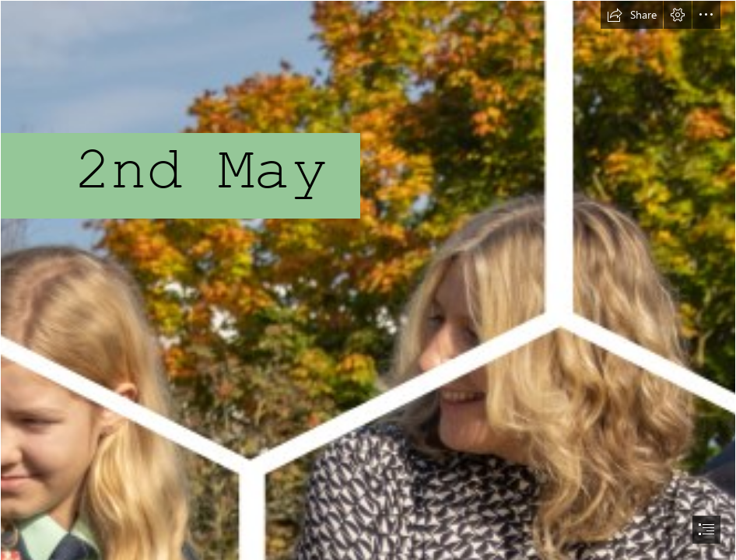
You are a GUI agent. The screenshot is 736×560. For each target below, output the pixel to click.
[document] (368, 280)
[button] (632, 15)
